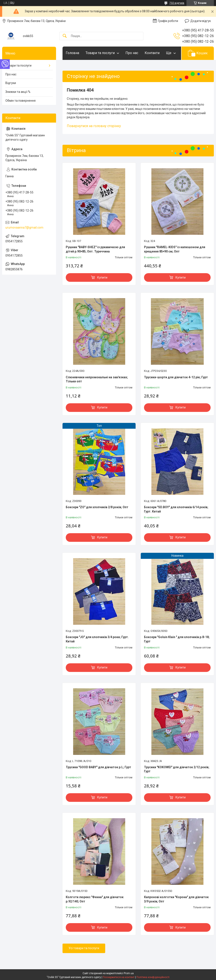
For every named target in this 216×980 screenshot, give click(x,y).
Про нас (132, 53)
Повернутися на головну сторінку (94, 126)
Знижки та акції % (18, 92)
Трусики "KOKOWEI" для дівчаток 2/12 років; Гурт (177, 769)
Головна (72, 53)
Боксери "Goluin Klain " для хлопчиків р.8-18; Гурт (177, 639)
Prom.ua (129, 973)
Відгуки (11, 83)
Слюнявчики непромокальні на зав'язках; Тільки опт (97, 379)
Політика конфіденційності (153, 977)
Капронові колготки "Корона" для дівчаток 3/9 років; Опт (176, 899)
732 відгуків (177, 3)
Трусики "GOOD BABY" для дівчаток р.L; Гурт (98, 767)
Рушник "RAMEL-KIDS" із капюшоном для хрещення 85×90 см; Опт (175, 249)
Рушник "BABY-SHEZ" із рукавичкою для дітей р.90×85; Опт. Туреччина (95, 249)
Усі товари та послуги (84, 948)
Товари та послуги (100, 53)
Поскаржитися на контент (119, 977)
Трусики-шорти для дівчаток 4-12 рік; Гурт (176, 377)
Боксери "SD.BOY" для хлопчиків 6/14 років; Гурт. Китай (176, 509)
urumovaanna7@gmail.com (24, 227)
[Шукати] (65, 36)
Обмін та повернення (20, 101)
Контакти (152, 53)
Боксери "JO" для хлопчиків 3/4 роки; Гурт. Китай (97, 639)
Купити (102, 277)
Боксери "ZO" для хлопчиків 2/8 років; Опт (97, 507)
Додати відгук (201, 21)
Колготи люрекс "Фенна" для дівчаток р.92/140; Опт (95, 899)
